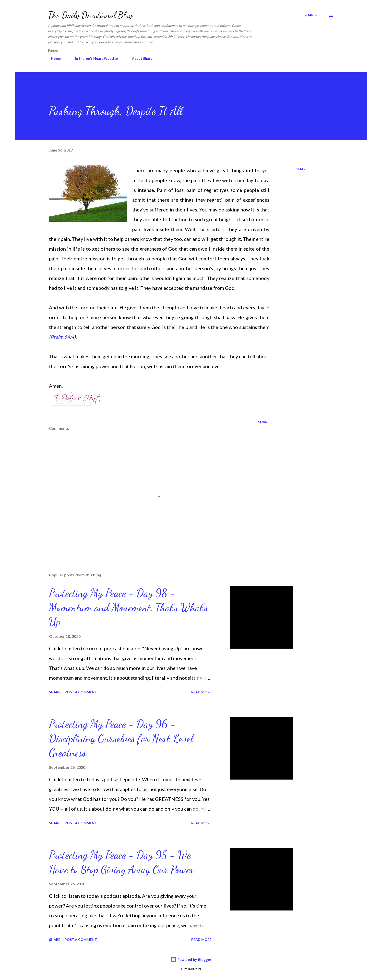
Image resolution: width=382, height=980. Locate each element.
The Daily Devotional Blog (90, 15)
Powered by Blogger (191, 960)
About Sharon (140, 58)
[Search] (310, 15)
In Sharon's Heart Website (93, 58)
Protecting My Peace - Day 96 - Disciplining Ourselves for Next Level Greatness (121, 738)
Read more (201, 692)
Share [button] (302, 169)
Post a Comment (81, 692)
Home (53, 58)
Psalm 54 (60, 337)
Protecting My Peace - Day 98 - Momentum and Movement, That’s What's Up (128, 607)
